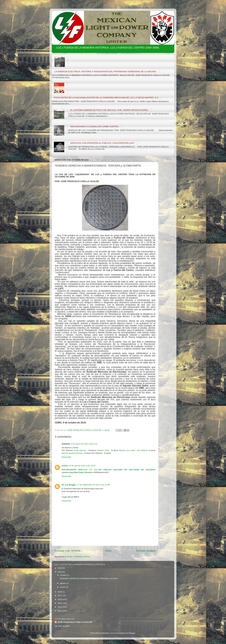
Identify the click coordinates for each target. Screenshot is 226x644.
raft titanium (142, 450)
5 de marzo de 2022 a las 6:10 (84, 444)
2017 (60, 596)
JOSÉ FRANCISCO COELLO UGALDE (75, 622)
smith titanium (80, 450)
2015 (60, 603)
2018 (60, 592)
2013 (60, 611)
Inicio (108, 551)
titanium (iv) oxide (127, 450)
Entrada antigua (146, 551)
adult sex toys (90, 470)
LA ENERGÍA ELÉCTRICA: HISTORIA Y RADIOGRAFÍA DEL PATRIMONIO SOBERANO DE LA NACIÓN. (105, 71)
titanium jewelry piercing (72, 453)
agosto (63, 583)
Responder (66, 457)
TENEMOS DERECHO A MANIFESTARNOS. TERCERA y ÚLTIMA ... (90, 578)
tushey (65, 466)
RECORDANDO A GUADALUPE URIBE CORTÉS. (95, 126)
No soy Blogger (69, 485)
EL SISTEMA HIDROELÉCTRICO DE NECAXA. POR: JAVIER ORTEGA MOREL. (110, 110)
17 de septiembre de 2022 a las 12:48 (93, 485)
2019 (60, 572)
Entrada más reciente (68, 551)
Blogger (132, 633)
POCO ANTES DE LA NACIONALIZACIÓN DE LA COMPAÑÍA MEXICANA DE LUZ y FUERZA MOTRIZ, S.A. (106, 98)
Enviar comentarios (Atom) (79, 557)
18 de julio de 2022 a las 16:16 (82, 466)
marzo (63, 587)
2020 (60, 568)
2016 (60, 599)
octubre (63, 575)
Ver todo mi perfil (62, 626)
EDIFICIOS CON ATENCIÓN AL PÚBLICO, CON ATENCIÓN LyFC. (103, 143)
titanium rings (103, 450)
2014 (60, 607)
